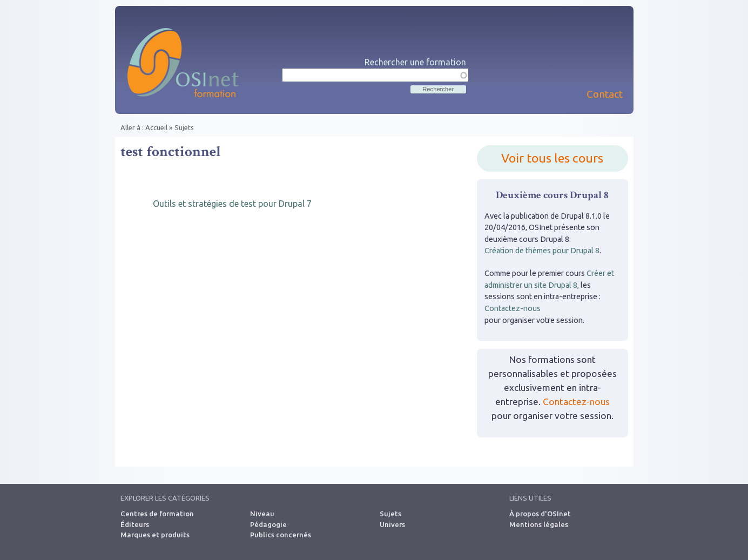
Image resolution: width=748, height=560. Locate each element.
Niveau (262, 514)
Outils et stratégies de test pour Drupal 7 (232, 204)
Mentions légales (539, 524)
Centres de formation (157, 514)
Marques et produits (155, 535)
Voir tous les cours (552, 158)
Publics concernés (281, 535)
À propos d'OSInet (540, 514)
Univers (392, 524)
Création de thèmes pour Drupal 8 (542, 251)
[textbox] (375, 75)
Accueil (156, 127)
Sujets (184, 127)
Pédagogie (268, 524)
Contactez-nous (513, 308)
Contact (605, 94)
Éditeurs (135, 524)
